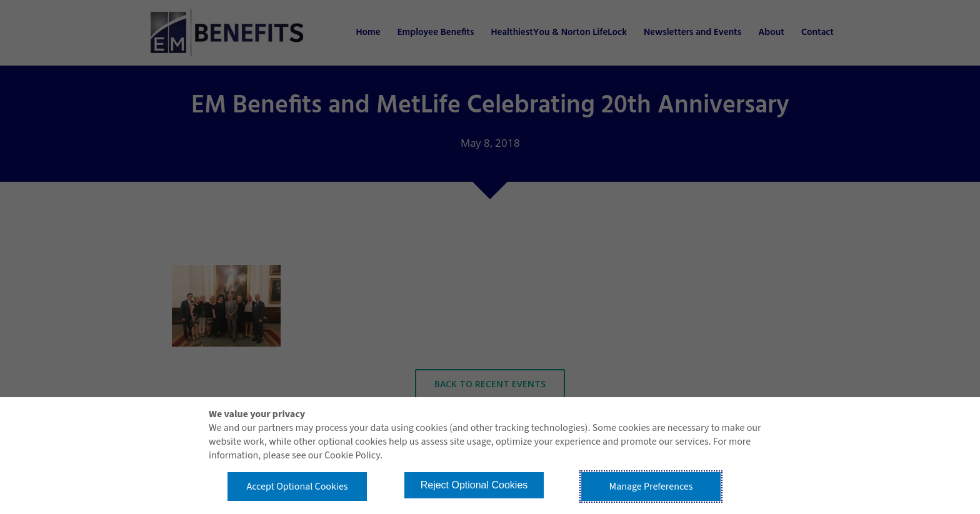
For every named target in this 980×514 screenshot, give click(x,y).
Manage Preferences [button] (651, 487)
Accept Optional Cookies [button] (297, 487)
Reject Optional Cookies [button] (474, 485)
